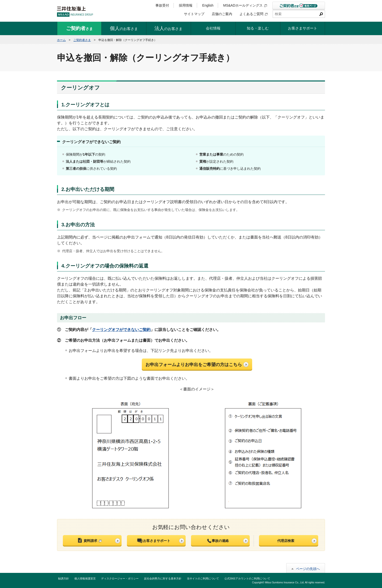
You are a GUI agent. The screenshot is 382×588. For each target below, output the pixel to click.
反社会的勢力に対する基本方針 (163, 578)
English (208, 5)
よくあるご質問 (254, 14)
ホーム (61, 40)
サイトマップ (194, 14)
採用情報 (186, 5)
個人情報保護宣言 (85, 578)
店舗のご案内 (222, 14)
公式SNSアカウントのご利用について (247, 578)
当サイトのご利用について (203, 578)
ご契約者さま (82, 40)
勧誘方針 (64, 578)
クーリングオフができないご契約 (121, 330)
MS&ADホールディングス (245, 5)
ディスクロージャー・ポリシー (120, 578)
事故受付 (162, 5)
